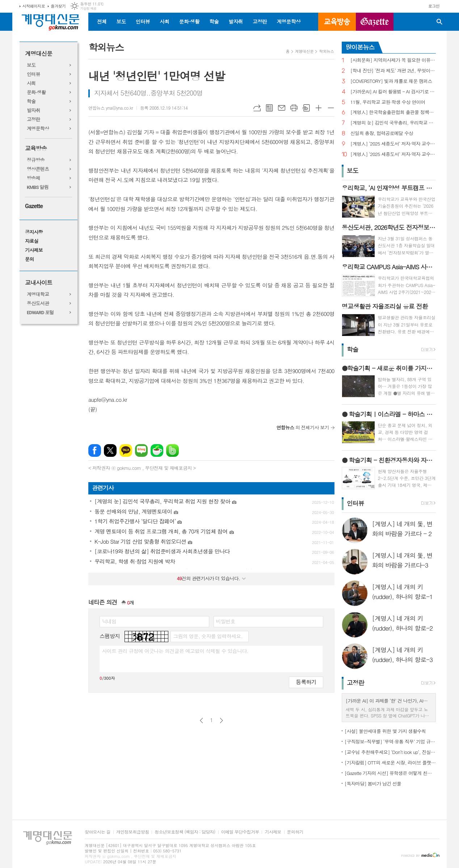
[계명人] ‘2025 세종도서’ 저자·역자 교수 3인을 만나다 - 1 (393, 154)
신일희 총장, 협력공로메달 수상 (382, 133)
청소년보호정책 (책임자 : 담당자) (185, 832)
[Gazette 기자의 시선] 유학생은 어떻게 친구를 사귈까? (390, 773)
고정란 (260, 21)
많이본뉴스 (360, 47)
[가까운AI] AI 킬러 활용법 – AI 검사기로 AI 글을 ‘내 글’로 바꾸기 (393, 92)
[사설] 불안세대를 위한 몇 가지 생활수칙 (385, 731)
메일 (282, 108)
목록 (269, 108)
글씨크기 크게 (319, 108)
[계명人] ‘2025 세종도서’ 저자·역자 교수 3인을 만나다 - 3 (393, 144)
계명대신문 (39, 54)
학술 (214, 21)
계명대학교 (38, 294)
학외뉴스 (326, 51)
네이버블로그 (141, 450)
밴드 (172, 450)
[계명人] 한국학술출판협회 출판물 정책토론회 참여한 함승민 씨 (393, 112)
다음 (221, 720)
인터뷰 (143, 21)
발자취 (235, 21)
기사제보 (34, 250)
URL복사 (257, 108)
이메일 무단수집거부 (240, 832)
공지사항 (34, 232)
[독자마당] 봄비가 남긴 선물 (373, 783)
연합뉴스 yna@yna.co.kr (111, 108)
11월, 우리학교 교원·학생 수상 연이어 (388, 102)
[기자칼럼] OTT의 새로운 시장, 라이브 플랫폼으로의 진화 (390, 762)
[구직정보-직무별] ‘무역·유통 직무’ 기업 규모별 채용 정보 (390, 741)
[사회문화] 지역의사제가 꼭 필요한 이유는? (393, 60)
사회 (164, 21)
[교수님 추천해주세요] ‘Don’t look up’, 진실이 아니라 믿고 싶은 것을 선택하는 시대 (390, 752)
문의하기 (295, 832)
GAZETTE (375, 22)
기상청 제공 (88, 9)
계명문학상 (289, 21)
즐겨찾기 (58, 6)
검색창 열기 (439, 22)
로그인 (434, 6)
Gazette (34, 206)
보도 (121, 21)
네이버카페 (157, 450)
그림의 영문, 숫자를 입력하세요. (208, 636)
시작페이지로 (34, 6)
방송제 (33, 178)
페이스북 (95, 450)
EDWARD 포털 (40, 313)
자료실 (32, 241)
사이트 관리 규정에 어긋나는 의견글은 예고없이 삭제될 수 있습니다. (175, 651)
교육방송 (337, 22)
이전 (201, 720)
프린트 (294, 108)
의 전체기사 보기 (303, 427)
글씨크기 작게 (331, 108)
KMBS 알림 (38, 187)
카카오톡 (126, 450)
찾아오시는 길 (98, 832)
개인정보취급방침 (132, 832)
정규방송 (36, 160)
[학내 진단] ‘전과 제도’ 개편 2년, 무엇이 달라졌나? (393, 71)
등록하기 (306, 682)
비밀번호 (226, 621)
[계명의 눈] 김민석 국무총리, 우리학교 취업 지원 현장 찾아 (393, 123)
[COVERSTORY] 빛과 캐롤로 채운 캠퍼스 (391, 81)
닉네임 (109, 621)
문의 (29, 259)
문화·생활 (189, 21)
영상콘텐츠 (38, 169)
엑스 (110, 450)
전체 (102, 21)
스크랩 (306, 108)
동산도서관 (38, 304)
